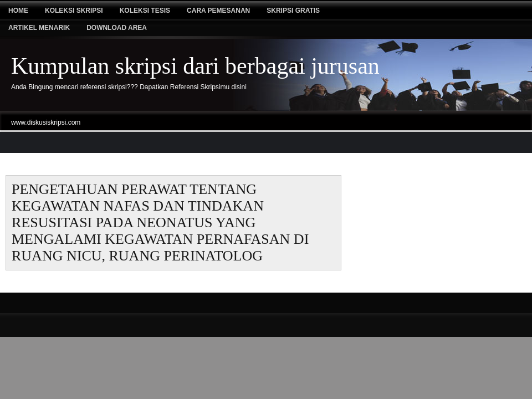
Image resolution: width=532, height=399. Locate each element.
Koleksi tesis (145, 11)
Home (18, 11)
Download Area (117, 28)
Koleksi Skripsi (74, 11)
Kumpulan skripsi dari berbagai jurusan (195, 66)
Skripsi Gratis (293, 11)
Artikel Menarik (39, 28)
